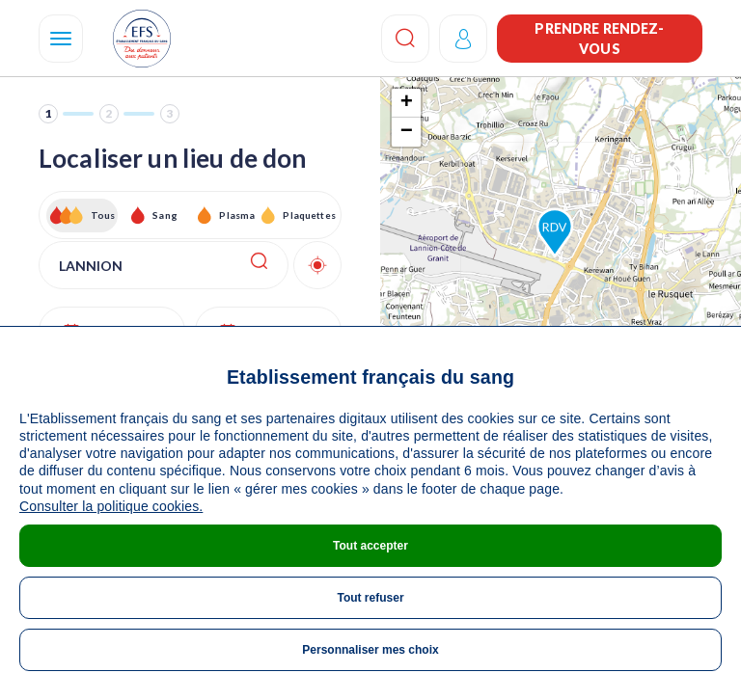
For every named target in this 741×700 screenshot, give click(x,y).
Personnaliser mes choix (370, 650)
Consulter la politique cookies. (111, 506)
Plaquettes (308, 215)
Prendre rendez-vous (599, 39)
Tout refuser (370, 598)
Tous (103, 215)
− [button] (407, 132)
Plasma (237, 215)
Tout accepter (370, 546)
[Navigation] (61, 39)
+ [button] (407, 103)
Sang (165, 215)
